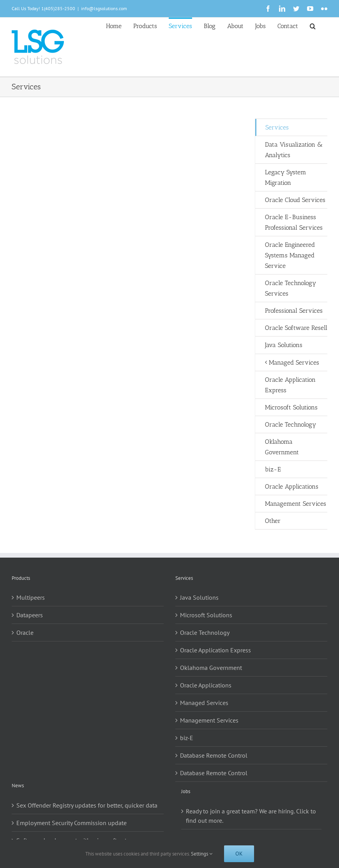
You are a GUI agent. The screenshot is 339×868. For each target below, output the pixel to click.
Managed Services (204, 703)
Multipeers (31, 597)
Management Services (209, 720)
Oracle (25, 632)
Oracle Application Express (215, 650)
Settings (202, 854)
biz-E (187, 738)
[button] (313, 25)
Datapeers (30, 615)
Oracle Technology (205, 632)
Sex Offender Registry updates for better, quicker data (87, 805)
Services (277, 127)
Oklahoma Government (211, 668)
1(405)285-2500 (58, 8)
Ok (239, 854)
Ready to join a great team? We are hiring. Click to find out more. (251, 816)
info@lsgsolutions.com (104, 8)
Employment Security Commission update (72, 823)
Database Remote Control (214, 755)
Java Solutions (199, 597)
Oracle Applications (206, 685)
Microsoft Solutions (206, 615)
